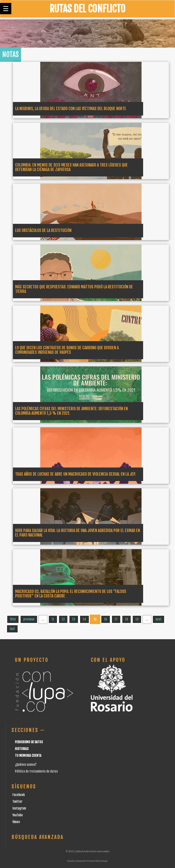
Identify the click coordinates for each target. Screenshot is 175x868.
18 (127, 619)
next (158, 619)
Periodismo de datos (29, 742)
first (13, 619)
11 (53, 619)
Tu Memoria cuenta (28, 756)
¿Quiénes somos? (26, 765)
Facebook (19, 795)
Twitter (17, 802)
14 (84, 619)
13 (74, 619)
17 (116, 619)
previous (29, 619)
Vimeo (16, 822)
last (12, 629)
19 (137, 619)
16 (106, 619)
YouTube (18, 815)
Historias (22, 749)
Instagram (19, 808)
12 (63, 619)
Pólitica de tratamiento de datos (36, 771)
